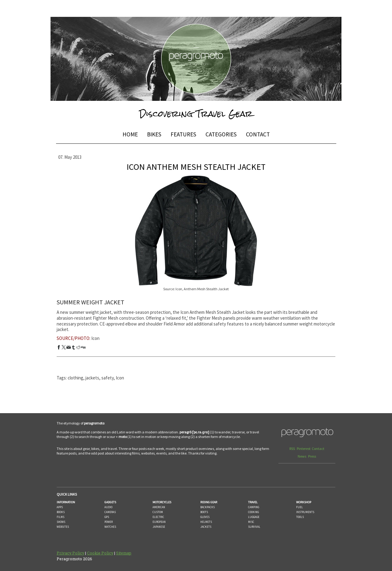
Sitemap (124, 553)
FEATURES (183, 134)
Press (312, 456)
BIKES (154, 134)
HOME (130, 134)
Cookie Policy (100, 553)
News (302, 456)
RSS (292, 449)
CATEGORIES (221, 134)
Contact (318, 449)
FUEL (300, 507)
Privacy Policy (70, 553)
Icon (95, 338)
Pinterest (304, 449)
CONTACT (258, 134)
